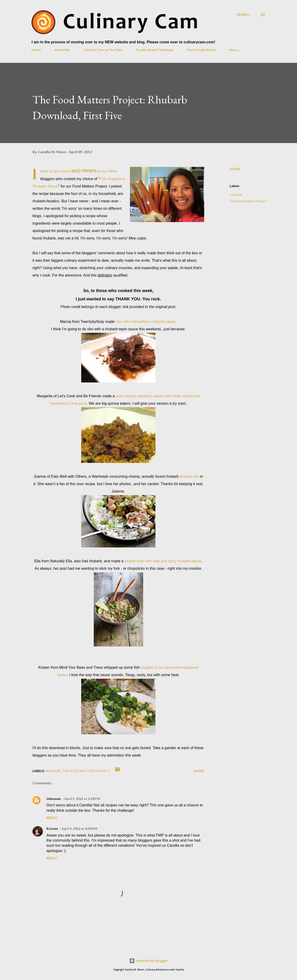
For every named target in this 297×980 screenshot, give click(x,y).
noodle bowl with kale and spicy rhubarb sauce (163, 561)
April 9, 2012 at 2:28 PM (82, 799)
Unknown (54, 799)
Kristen (52, 829)
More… (235, 50)
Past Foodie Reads (201, 50)
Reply (52, 818)
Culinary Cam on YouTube (103, 50)
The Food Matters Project (248, 201)
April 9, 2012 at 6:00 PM (79, 829)
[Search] (243, 14)
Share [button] (235, 169)
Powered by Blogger (148, 961)
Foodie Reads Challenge (155, 50)
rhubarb (236, 195)
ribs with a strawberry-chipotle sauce (146, 322)
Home (36, 50)
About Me (62, 50)
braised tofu (189, 476)
